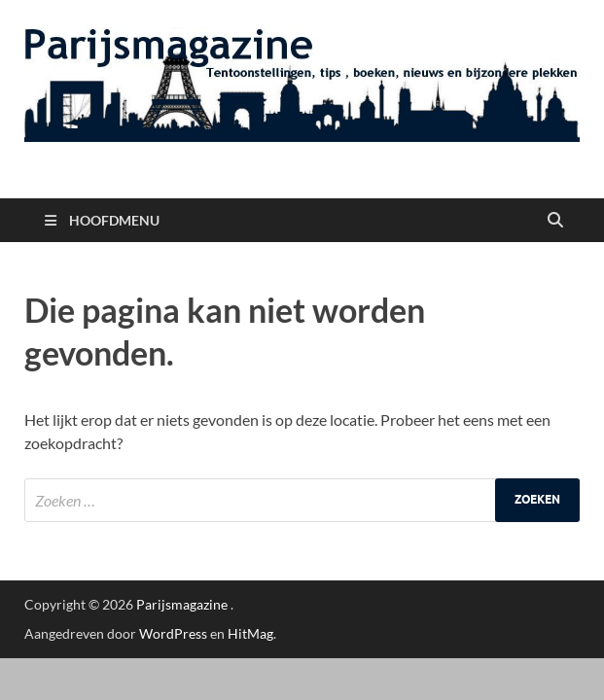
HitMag (250, 633)
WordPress (173, 633)
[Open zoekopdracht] (555, 221)
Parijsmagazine (182, 604)
